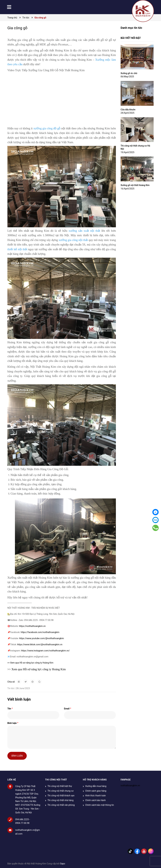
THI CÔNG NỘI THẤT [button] (56, 780)
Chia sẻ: (11, 682)
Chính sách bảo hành (95, 800)
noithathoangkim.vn (130, 785)
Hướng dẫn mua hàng (96, 786)
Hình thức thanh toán (96, 796)
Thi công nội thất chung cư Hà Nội (135, 147)
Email (68, 709)
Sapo (63, 864)
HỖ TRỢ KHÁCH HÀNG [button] (95, 780)
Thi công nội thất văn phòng (61, 805)
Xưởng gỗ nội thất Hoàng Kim (135, 185)
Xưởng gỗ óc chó (129, 73)
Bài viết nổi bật (131, 38)
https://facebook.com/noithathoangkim (40, 632)
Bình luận (13, 723)
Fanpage (126, 780)
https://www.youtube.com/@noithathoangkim (42, 638)
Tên (10, 709)
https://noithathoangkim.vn (32, 626)
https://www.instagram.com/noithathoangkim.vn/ (45, 651)
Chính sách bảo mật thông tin (100, 805)
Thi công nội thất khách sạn (61, 796)
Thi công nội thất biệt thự (60, 786)
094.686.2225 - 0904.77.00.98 (23, 821)
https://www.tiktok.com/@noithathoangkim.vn (40, 644)
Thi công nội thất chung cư (61, 791)
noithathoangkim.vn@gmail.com (28, 832)
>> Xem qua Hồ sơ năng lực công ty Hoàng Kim (30, 663)
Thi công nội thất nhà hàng (60, 800)
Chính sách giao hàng (96, 791)
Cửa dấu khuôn (128, 110)
